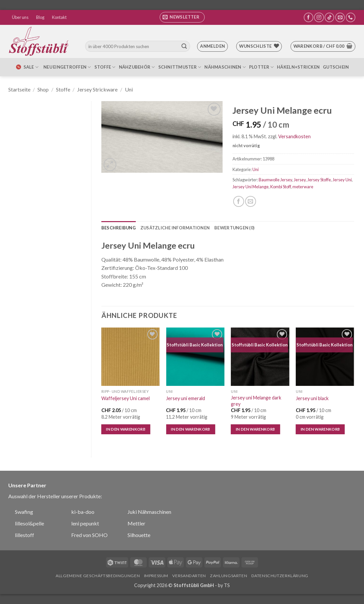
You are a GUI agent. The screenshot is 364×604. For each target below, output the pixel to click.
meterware (303, 187)
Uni (129, 89)
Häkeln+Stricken (298, 67)
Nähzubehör (137, 67)
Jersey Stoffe (319, 180)
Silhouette (139, 535)
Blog (40, 17)
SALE (27, 67)
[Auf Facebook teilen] (239, 201)
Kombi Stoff (281, 187)
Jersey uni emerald (185, 398)
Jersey (300, 180)
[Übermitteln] (184, 46)
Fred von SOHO (89, 535)
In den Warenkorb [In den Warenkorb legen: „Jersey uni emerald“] (191, 429)
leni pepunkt (85, 523)
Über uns (20, 17)
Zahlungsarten (229, 576)
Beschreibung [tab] (119, 228)
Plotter (261, 67)
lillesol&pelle (29, 523)
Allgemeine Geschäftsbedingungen (98, 576)
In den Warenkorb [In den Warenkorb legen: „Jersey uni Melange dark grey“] (256, 429)
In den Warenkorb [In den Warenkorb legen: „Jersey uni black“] (320, 429)
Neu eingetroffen (67, 67)
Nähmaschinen (225, 67)
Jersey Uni (342, 180)
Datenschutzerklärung (280, 576)
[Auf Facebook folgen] (309, 17)
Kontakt (59, 17)
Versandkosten (294, 136)
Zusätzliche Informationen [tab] (175, 228)
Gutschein (336, 67)
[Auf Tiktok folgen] (329, 17)
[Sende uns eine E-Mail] (340, 17)
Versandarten (189, 576)
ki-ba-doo (83, 512)
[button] (182, 17)
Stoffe (105, 67)
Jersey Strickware (97, 89)
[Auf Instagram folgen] (319, 17)
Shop (43, 89)
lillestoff (25, 535)
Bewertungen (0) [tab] (234, 228)
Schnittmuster (180, 67)
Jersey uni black (312, 398)
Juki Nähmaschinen (149, 512)
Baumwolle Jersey (275, 180)
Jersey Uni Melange (251, 187)
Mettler (136, 523)
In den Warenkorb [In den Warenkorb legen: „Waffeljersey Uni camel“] (126, 429)
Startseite (19, 89)
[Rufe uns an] (351, 17)
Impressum (156, 576)
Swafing (24, 512)
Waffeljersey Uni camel (126, 398)
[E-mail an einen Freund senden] (251, 201)
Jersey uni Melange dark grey (256, 401)
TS (227, 585)
